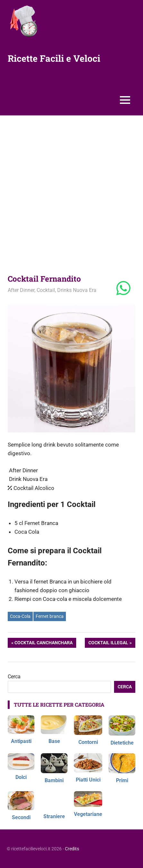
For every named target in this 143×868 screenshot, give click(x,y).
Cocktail (46, 290)
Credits (72, 849)
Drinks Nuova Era (77, 290)
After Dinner (21, 290)
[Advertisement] (71, 190)
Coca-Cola (20, 616)
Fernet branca (50, 616)
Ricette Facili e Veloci (54, 58)
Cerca (14, 677)
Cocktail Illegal (108, 643)
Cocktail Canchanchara (43, 643)
